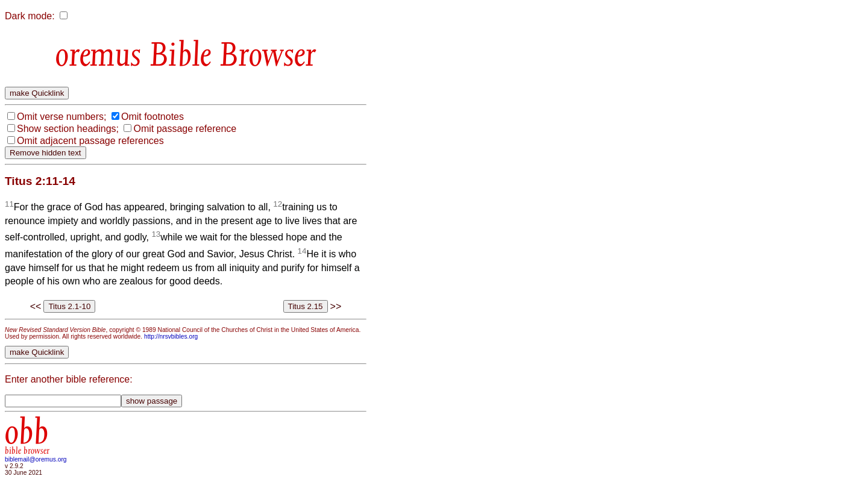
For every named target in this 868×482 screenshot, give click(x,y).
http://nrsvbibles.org (171, 336)
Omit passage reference (185, 129)
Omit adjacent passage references (90, 141)
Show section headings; (68, 129)
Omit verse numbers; (61, 117)
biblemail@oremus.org (36, 459)
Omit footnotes (153, 117)
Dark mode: (30, 16)
